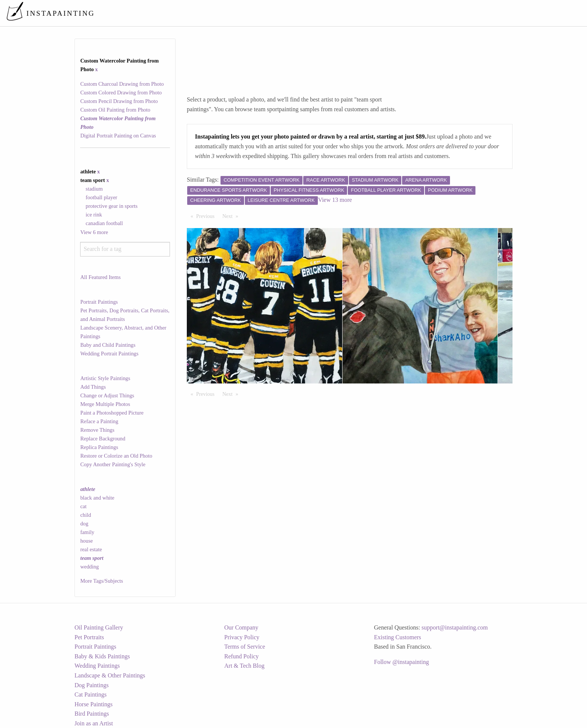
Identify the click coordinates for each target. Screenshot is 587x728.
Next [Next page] (232, 216)
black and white (97, 498)
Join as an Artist (94, 723)
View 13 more (335, 200)
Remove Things (97, 430)
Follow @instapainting (402, 662)
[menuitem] (424, 13)
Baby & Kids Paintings (102, 656)
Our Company (241, 627)
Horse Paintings (94, 704)
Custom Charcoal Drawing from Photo (122, 84)
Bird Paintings (92, 714)
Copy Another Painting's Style (113, 464)
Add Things (93, 387)
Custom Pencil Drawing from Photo (119, 101)
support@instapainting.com (455, 627)
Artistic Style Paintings (105, 378)
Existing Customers (398, 637)
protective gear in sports (112, 206)
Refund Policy (241, 656)
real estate (91, 549)
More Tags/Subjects (101, 581)
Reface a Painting (99, 421)
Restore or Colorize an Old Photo (116, 456)
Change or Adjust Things (107, 395)
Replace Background (103, 439)
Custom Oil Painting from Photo (115, 110)
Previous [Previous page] (207, 216)
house (86, 541)
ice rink (94, 215)
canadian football (104, 223)
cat (83, 506)
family (87, 532)
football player (101, 197)
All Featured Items (100, 277)
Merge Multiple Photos (105, 404)
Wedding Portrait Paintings (109, 354)
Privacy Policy (242, 637)
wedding (89, 567)
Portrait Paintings (99, 302)
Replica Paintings (99, 447)
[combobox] (125, 249)
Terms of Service (245, 647)
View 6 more (94, 232)
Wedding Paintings (97, 666)
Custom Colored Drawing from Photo (121, 92)
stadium (94, 189)
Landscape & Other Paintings (110, 675)
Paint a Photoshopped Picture (112, 413)
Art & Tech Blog (244, 666)
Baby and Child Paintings (108, 345)
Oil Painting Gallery (99, 627)
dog (84, 524)
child (86, 515)
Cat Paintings (91, 694)
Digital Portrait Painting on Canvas (118, 136)
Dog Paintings (92, 685)
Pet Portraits (89, 637)
